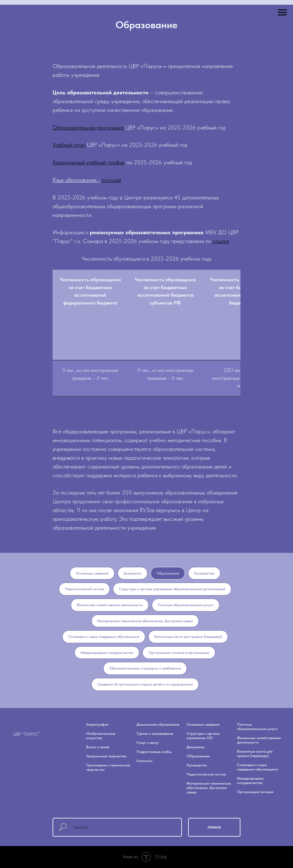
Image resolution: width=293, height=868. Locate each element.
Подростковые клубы (154, 752)
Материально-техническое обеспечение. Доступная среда (145, 621)
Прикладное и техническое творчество (108, 767)
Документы (133, 573)
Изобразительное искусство (101, 736)
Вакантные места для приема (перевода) (188, 637)
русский (111, 180)
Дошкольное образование (158, 724)
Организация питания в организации (179, 653)
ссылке (221, 241)
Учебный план (69, 145)
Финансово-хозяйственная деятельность (110, 605)
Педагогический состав (84, 589)
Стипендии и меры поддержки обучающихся (104, 637)
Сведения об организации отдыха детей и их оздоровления (145, 684)
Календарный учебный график (89, 162)
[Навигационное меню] (282, 13)
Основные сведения (92, 573)
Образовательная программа (88, 127)
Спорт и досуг (148, 743)
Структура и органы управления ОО (203, 736)
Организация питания (255, 792)
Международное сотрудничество (107, 653)
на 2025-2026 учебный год (158, 162)
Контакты (144, 761)
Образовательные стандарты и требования (145, 668)
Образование (168, 573)
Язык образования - (76, 180)
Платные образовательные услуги (186, 605)
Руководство (204, 573)
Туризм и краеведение (155, 733)
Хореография (97, 724)
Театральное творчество (106, 756)
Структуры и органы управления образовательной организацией (172, 589)
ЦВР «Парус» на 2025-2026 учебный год (175, 127)
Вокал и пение (98, 747)
